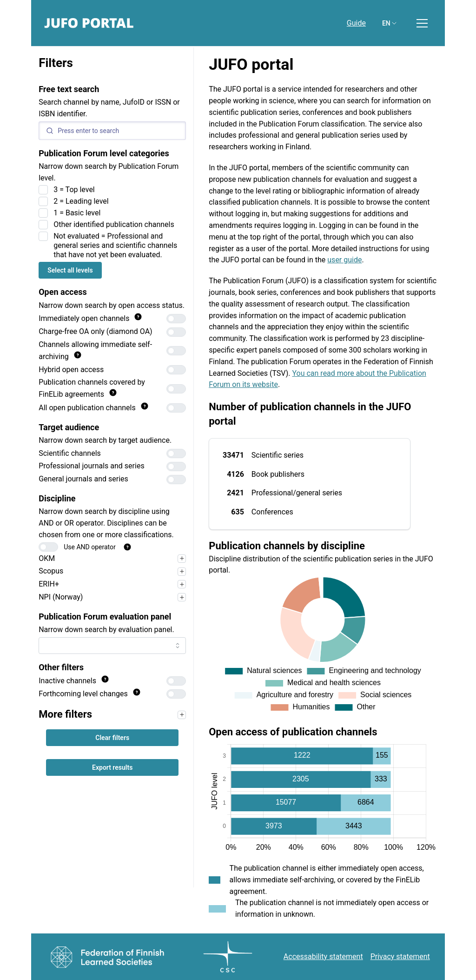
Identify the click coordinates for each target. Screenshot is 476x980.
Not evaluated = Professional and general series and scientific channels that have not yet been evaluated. (115, 245)
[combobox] (112, 646)
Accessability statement (323, 957)
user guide (344, 260)
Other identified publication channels (114, 224)
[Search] (112, 131)
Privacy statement (400, 957)
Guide (356, 23)
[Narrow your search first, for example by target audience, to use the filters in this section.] (182, 715)
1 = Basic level (77, 213)
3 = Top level (74, 190)
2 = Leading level (81, 201)
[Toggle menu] (422, 23)
